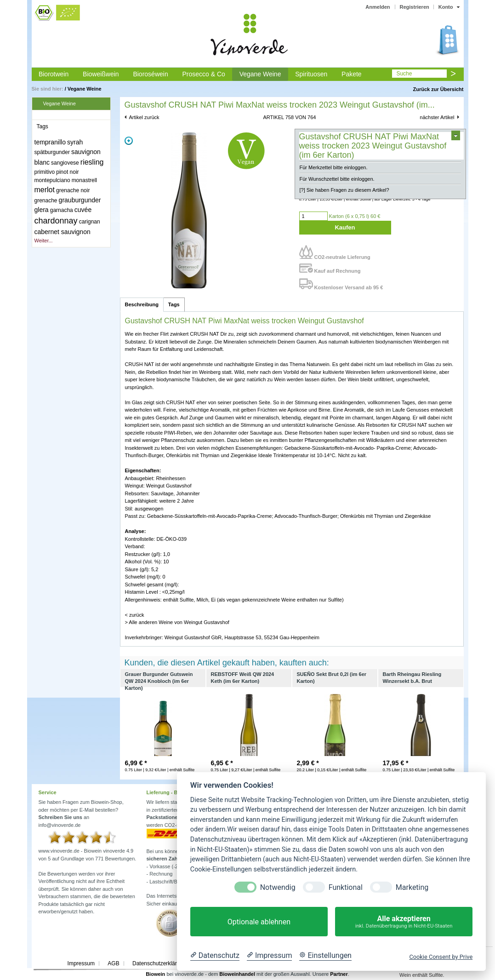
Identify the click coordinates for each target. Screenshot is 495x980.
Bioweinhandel (237, 974)
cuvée (83, 210)
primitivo (45, 172)
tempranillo (50, 142)
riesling (92, 162)
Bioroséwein (150, 74)
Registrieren (415, 7)
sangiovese (65, 163)
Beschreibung (142, 304)
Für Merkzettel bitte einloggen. (334, 167)
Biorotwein (54, 74)
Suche (404, 74)
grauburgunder (80, 200)
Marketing (412, 887)
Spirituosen (311, 74)
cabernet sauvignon (63, 232)
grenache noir (73, 190)
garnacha (62, 210)
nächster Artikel (437, 117)
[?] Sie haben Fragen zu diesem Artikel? (344, 190)
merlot (45, 190)
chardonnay (56, 221)
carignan (90, 222)
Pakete (352, 74)
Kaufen (345, 227)
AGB (113, 963)
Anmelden (378, 7)
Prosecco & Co (203, 74)
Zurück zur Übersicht (438, 89)
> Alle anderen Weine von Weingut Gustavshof (177, 622)
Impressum (81, 963)
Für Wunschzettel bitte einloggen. (337, 179)
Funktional (346, 887)
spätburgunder (52, 152)
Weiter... (44, 241)
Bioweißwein (101, 74)
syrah (75, 142)
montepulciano (52, 180)
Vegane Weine (260, 74)
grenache (46, 201)
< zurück (135, 615)
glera (42, 210)
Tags (174, 304)
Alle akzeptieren (404, 922)
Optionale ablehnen (259, 922)
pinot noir (67, 172)
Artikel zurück (144, 117)
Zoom (129, 141)
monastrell (84, 180)
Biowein (155, 974)
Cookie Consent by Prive (441, 957)
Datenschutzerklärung (159, 963)
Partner (339, 974)
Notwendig (278, 887)
